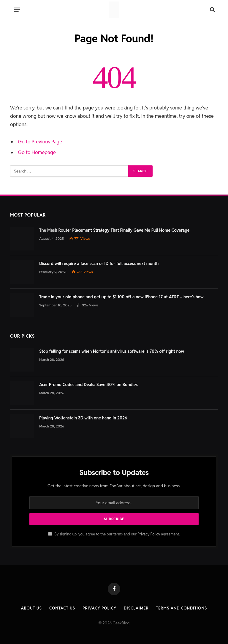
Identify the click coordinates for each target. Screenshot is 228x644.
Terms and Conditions (181, 608)
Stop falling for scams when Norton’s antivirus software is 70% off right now (112, 351)
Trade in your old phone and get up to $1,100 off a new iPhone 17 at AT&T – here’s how (121, 297)
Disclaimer (136, 608)
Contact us (62, 608)
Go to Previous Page (40, 142)
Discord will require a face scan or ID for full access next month (99, 264)
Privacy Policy (149, 534)
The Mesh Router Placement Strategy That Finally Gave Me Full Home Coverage (114, 230)
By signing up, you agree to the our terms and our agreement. (114, 534)
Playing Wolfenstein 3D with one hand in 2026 (83, 418)
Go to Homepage (37, 152)
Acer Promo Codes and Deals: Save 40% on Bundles (88, 385)
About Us (31, 608)
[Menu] (17, 10)
